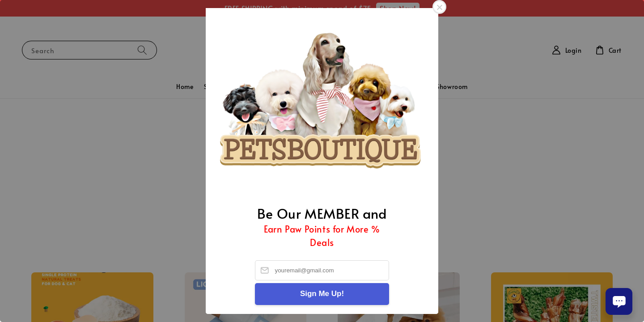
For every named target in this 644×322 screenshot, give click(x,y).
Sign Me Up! (322, 294)
